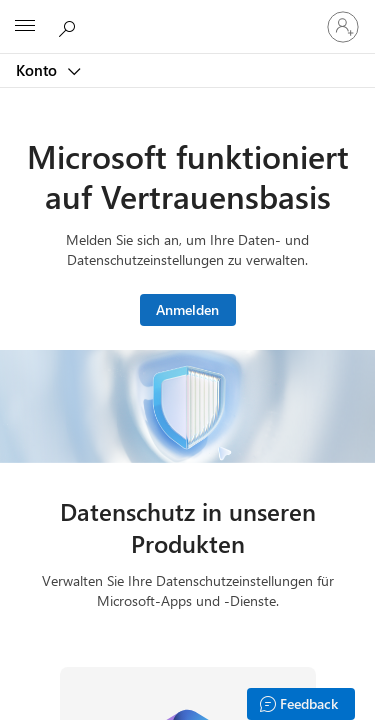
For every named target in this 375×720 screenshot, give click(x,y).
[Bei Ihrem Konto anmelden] (343, 27)
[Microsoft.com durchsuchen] (70, 26)
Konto (38, 70)
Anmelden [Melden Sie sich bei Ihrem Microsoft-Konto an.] (187, 309)
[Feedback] (301, 704)
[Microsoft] (187, 15)
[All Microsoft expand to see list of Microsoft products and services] (25, 27)
